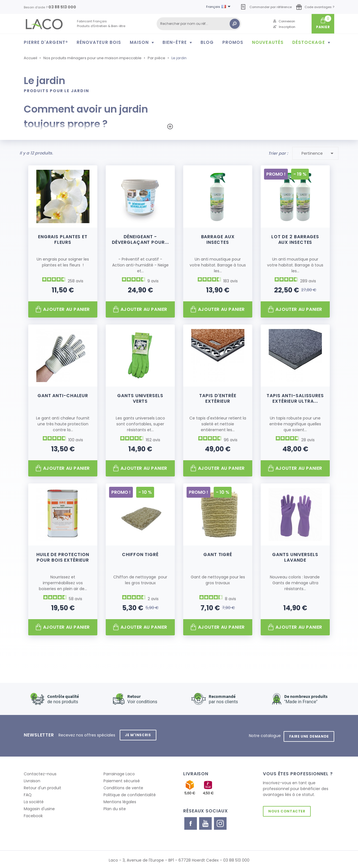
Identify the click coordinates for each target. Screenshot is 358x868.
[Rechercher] (199, 24)
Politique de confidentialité (130, 793)
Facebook (33, 814)
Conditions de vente (123, 786)
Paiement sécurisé (122, 779)
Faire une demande (308, 734)
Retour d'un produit (43, 786)
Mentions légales (120, 800)
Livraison (32, 779)
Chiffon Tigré (140, 554)
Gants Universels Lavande (295, 557)
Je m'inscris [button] (139, 734)
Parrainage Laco (119, 772)
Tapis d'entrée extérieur (218, 398)
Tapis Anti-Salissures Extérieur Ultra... (295, 398)
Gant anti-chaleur (63, 395)
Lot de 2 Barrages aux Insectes (295, 239)
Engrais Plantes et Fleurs (63, 239)
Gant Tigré (218, 554)
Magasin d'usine (39, 807)
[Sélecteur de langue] (219, 7)
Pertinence (319, 153)
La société (34, 800)
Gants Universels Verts (140, 398)
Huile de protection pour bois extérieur (63, 557)
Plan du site (115, 807)
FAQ (28, 793)
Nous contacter (288, 809)
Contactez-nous (40, 772)
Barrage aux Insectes (218, 239)
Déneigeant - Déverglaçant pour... (140, 239)
